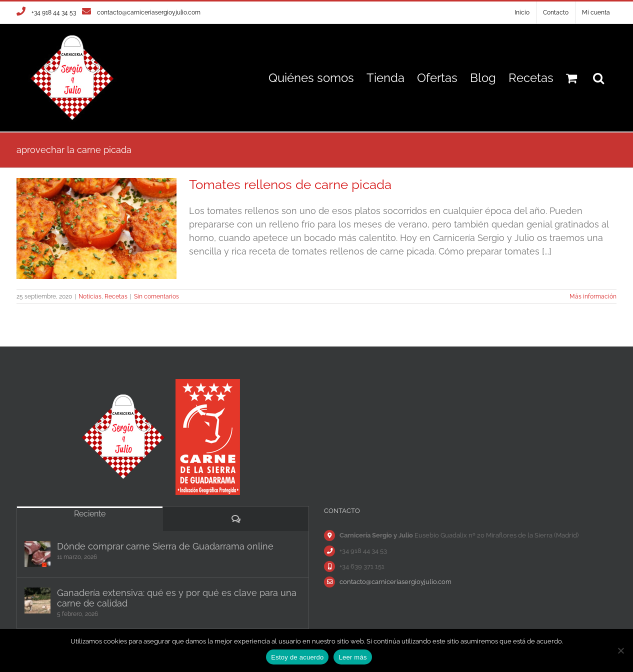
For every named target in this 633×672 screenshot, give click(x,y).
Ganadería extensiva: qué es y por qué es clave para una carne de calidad (177, 598)
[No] (620, 650)
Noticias (90, 296)
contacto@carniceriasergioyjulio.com (149, 12)
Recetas (116, 296)
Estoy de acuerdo (297, 657)
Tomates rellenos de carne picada (290, 184)
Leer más (352, 657)
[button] (598, 78)
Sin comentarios (156, 296)
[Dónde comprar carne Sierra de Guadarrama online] (37, 554)
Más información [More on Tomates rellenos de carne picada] (593, 296)
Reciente (90, 514)
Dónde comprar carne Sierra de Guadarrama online (165, 546)
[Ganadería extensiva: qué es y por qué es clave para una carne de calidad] (37, 600)
